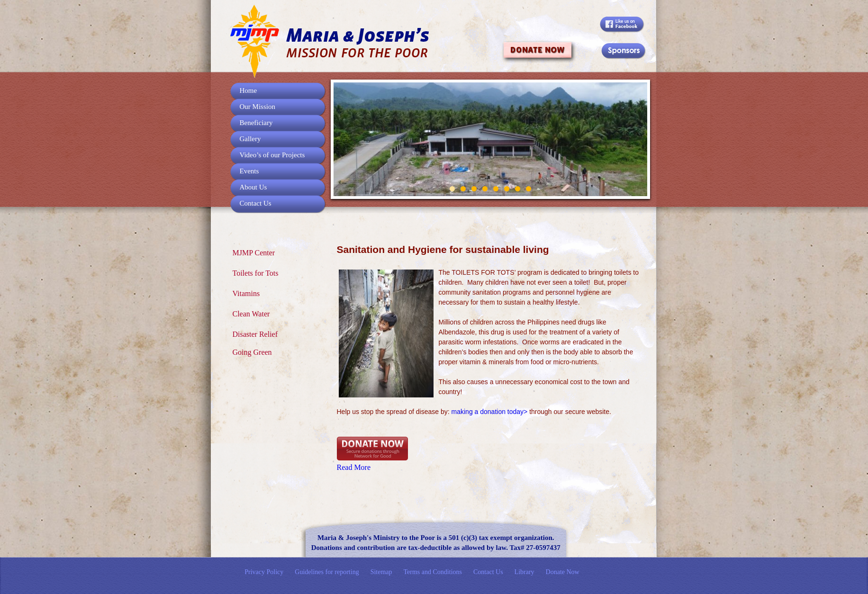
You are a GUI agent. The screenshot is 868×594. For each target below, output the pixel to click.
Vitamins (246, 293)
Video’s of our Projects (272, 155)
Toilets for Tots (256, 273)
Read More (354, 467)
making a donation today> (490, 412)
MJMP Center (254, 253)
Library (524, 572)
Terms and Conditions (433, 572)
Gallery (250, 139)
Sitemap (381, 572)
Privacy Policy (264, 572)
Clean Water (251, 314)
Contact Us (256, 203)
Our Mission (258, 107)
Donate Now (563, 572)
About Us (253, 187)
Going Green (252, 352)
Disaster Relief (255, 334)
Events (249, 171)
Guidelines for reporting (327, 572)
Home (249, 90)
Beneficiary (256, 123)
